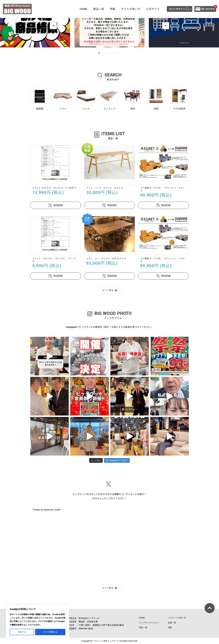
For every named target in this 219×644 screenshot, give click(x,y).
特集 (113, 9)
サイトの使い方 (131, 9)
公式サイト (153, 9)
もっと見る (108, 290)
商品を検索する (179, 9)
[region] (37, 621)
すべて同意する (50, 632)
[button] (53, 26)
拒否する (22, 632)
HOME (84, 9)
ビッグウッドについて (149, 623)
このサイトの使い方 (177, 618)
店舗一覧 (172, 623)
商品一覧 (99, 9)
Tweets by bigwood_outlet (46, 510)
